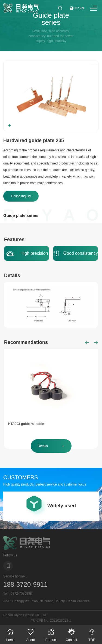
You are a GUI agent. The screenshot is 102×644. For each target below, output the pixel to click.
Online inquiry (21, 196)
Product (51, 633)
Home (10, 633)
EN (82, 8)
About (31, 633)
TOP (92, 633)
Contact (71, 633)
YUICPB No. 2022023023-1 (51, 621)
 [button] (87, 342)
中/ (77, 8)
